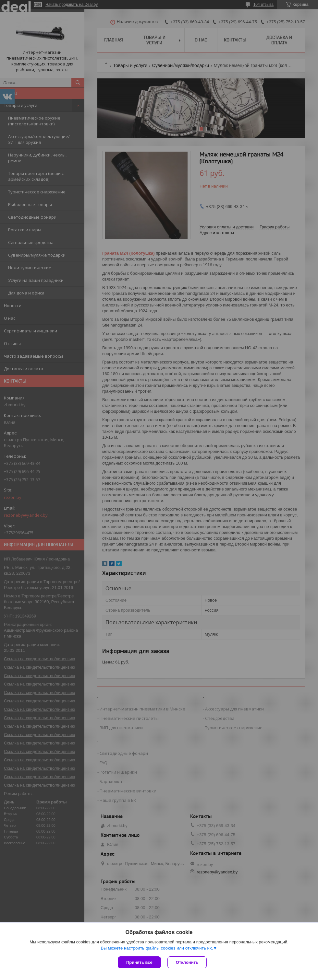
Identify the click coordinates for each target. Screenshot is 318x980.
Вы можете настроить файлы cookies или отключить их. (157, 948)
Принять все (139, 962)
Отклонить (187, 962)
